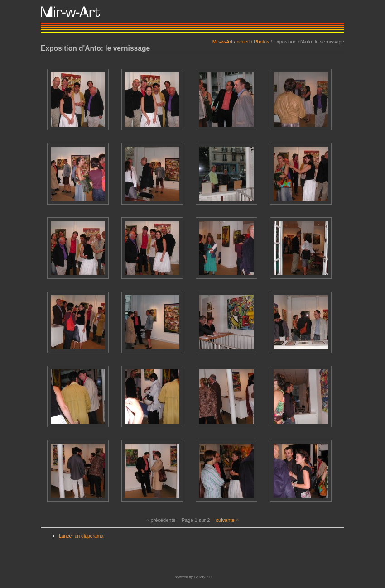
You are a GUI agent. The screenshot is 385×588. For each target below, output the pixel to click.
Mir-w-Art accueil (231, 42)
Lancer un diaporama (81, 536)
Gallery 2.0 (203, 577)
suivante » (227, 520)
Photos (261, 42)
